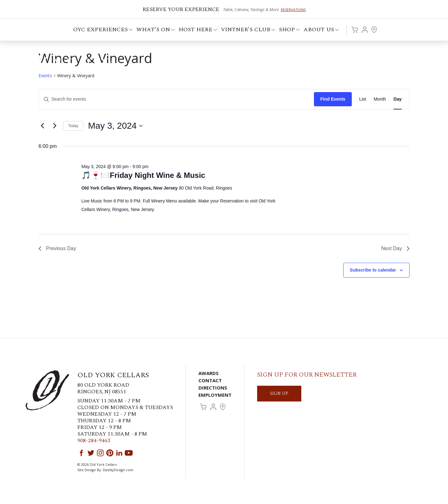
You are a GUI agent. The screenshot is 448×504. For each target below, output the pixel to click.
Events (45, 76)
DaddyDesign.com (118, 470)
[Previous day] (42, 126)
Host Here (196, 30)
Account (365, 30)
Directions (213, 388)
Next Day (395, 248)
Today (73, 126)
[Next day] (55, 126)
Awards (209, 373)
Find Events (333, 99)
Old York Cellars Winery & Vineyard (71, 65)
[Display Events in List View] (363, 99)
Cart (355, 30)
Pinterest (110, 453)
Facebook (81, 453)
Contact (210, 380)
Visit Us (374, 30)
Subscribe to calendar (373, 270)
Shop (287, 30)
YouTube (129, 453)
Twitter (91, 453)
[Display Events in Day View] (398, 99)
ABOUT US (319, 30)
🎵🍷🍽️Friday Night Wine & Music (143, 175)
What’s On (154, 30)
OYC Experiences (101, 30)
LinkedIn (119, 453)
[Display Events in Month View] (380, 99)
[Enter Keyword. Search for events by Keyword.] (176, 99)
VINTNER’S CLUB (246, 30)
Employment (215, 395)
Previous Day (57, 248)
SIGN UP (279, 393)
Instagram (100, 453)
